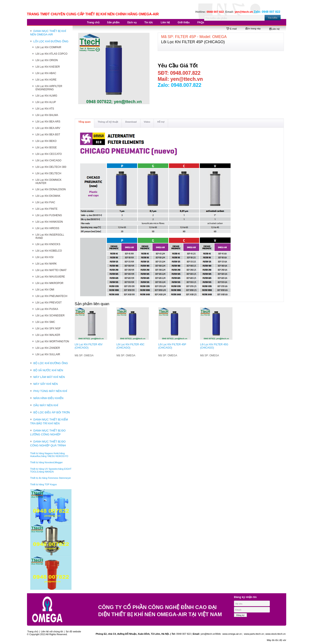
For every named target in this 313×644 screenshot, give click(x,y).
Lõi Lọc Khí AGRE (46, 80)
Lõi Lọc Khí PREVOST (49, 303)
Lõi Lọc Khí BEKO (46, 141)
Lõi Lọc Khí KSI (45, 257)
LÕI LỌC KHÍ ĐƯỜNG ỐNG (51, 41)
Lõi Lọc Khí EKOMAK (48, 196)
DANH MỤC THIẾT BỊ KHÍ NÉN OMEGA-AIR (48, 33)
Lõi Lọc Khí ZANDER (48, 348)
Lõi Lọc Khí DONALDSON (51, 189)
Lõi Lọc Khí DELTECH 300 (51, 167)
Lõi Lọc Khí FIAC (45, 202)
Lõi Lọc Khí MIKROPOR (50, 283)
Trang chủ (33, 631)
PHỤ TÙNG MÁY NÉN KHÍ (50, 391)
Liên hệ (274, 29)
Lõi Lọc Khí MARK (46, 264)
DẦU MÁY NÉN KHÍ (46, 405)
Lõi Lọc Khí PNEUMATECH (52, 296)
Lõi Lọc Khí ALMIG (46, 96)
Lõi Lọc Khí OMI (45, 290)
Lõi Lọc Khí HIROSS (48, 228)
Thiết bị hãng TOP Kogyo (44, 484)
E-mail (231, 29)
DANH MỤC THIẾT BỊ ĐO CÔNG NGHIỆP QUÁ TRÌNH (48, 443)
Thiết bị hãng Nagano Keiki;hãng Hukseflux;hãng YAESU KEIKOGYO (49, 455)
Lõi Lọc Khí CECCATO (49, 154)
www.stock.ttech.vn (276, 634)
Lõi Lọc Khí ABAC (46, 73)
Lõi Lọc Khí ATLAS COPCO (52, 54)
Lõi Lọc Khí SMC (45, 322)
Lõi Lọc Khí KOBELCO (49, 251)
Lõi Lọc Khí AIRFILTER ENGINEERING (49, 88)
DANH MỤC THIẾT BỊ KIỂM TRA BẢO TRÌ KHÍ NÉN (49, 421)
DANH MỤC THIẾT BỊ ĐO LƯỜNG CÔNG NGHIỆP (48, 432)
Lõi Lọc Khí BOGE (46, 148)
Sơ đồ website (73, 631)
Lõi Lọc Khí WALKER (48, 335)
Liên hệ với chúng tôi (52, 631)
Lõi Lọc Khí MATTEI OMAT (51, 270)
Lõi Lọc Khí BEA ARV (48, 128)
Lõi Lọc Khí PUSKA (47, 309)
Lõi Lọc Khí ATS (45, 109)
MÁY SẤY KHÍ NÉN (46, 384)
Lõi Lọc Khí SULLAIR (48, 354)
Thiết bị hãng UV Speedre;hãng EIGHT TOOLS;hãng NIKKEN (51, 470)
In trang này (253, 29)
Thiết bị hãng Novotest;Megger (47, 462)
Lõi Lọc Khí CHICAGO (49, 160)
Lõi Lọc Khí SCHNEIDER (50, 316)
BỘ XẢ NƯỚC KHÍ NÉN (48, 370)
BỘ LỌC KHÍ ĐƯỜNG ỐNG (51, 363)
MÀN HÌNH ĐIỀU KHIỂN (48, 398)
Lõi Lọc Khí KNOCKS (48, 244)
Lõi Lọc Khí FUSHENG (49, 215)
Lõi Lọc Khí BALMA (47, 115)
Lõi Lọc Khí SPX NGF (48, 328)
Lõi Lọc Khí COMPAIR (48, 47)
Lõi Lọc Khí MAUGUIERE (50, 277)
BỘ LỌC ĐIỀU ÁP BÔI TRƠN (52, 412)
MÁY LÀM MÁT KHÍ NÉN (49, 377)
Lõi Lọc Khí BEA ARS (48, 122)
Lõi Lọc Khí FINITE (47, 209)
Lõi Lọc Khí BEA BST (48, 135)
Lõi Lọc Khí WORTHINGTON (52, 341)
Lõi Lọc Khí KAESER (48, 67)
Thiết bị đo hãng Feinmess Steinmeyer (51, 478)
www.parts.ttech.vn (254, 634)
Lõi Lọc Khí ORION (47, 60)
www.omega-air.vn (232, 634)
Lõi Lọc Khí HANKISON (49, 222)
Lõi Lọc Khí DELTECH (48, 173)
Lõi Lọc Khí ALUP (46, 102)
